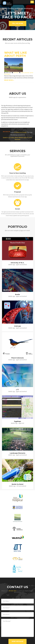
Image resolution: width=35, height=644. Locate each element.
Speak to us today (17, 138)
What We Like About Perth (16, 54)
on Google (20, 132)
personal (16, 73)
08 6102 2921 (13, 591)
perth (32, 73)
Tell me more (18, 23)
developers (7, 74)
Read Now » (9, 80)
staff (22, 73)
